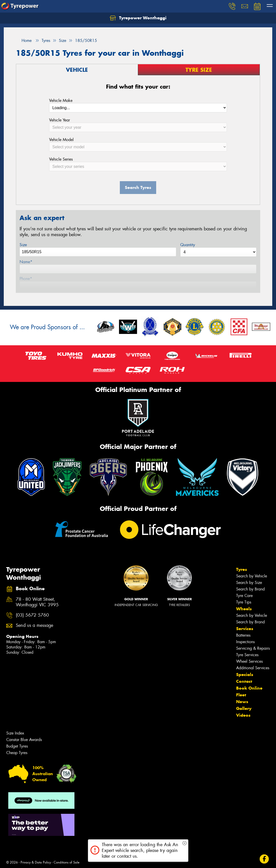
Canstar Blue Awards (24, 740)
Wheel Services (249, 661)
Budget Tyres (17, 746)
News (242, 702)
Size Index (15, 733)
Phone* (26, 279)
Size (23, 245)
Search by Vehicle (252, 576)
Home (24, 41)
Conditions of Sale (67, 862)
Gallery (244, 708)
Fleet (241, 695)
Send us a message (34, 625)
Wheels (244, 609)
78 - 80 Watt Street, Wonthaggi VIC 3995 (37, 602)
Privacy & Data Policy (36, 862)
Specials (245, 675)
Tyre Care (244, 596)
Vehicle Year (60, 120)
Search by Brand (250, 589)
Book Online (249, 688)
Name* (26, 262)
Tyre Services (247, 655)
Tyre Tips (244, 602)
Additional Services (253, 668)
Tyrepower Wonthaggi (138, 18)
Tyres (242, 569)
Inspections (245, 642)
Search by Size (249, 583)
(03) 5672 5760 (32, 615)
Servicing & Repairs (253, 648)
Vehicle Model (61, 140)
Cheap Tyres (17, 753)
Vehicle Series (61, 159)
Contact (244, 681)
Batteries (243, 635)
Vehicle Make (61, 101)
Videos (243, 715)
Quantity (188, 245)
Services (245, 629)
